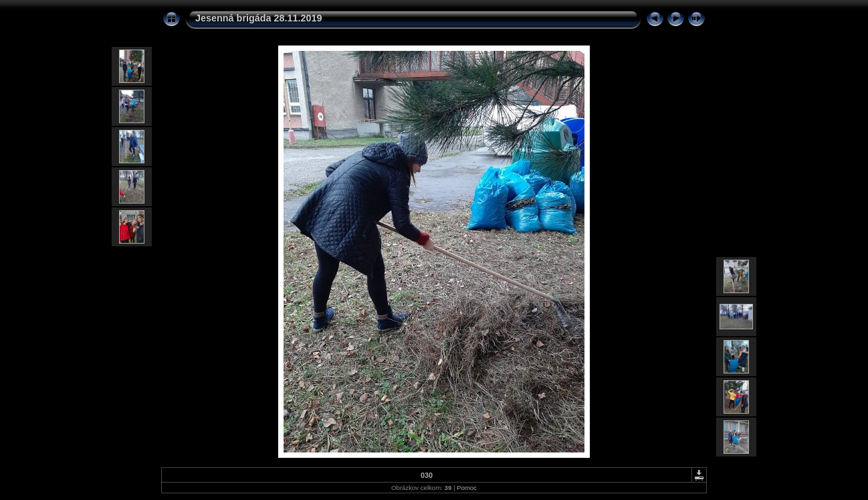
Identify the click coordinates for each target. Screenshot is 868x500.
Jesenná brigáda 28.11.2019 (259, 18)
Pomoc (467, 488)
